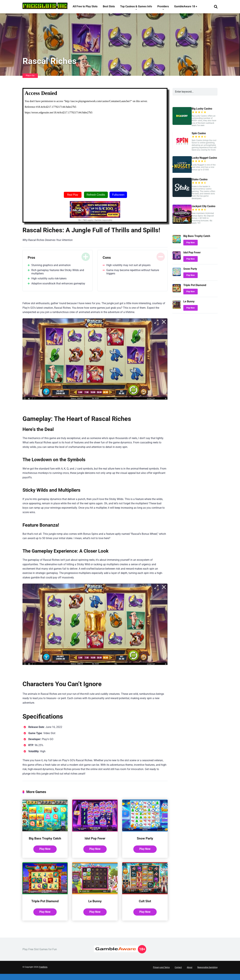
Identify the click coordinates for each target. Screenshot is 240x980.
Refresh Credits (96, 195)
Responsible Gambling (207, 974)
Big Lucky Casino (202, 109)
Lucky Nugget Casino (204, 158)
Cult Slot (145, 906)
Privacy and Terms (161, 974)
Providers (163, 6)
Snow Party (145, 838)
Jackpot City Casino (203, 206)
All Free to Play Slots (85, 6)
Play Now (45, 854)
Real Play (73, 195)
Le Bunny (95, 906)
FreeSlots (43, 973)
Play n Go (30, 76)
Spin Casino (199, 133)
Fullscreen (118, 195)
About (190, 974)
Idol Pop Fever (95, 838)
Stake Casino (200, 179)
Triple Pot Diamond (45, 906)
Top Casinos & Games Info (136, 6)
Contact (178, 974)
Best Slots (109, 6)
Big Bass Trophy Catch (45, 840)
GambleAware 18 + (186, 6)
